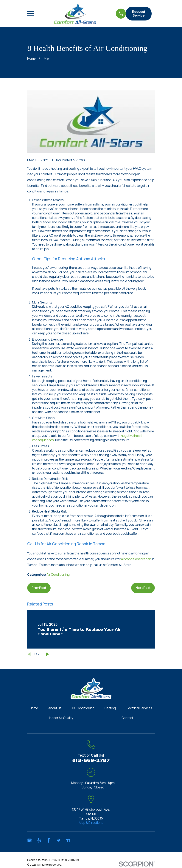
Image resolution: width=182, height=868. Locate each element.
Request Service (139, 14)
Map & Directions (91, 823)
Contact (127, 718)
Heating (110, 708)
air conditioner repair (136, 559)
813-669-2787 (91, 760)
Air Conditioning (58, 574)
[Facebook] (49, 840)
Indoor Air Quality (61, 718)
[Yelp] (39, 840)
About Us (55, 708)
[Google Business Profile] (29, 840)
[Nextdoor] (68, 840)
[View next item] (48, 654)
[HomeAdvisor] (58, 840)
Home (34, 708)
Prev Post (39, 588)
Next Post (143, 588)
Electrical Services (139, 708)
